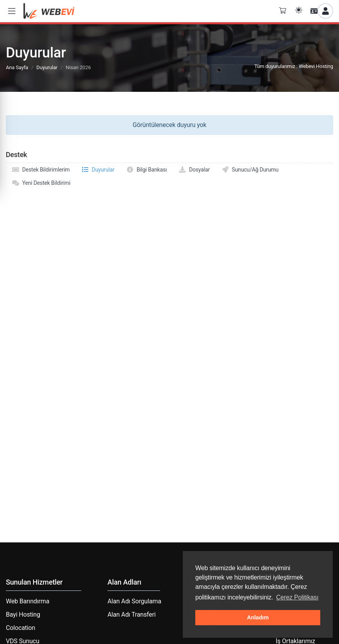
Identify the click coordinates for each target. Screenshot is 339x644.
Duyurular (47, 67)
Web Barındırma (28, 601)
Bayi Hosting (23, 614)
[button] (12, 11)
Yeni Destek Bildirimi (41, 183)
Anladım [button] (258, 617)
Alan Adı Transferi (131, 614)
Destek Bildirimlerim (41, 170)
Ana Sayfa (17, 67)
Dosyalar (194, 170)
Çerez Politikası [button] (297, 597)
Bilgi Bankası (146, 170)
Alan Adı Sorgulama (134, 601)
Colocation (21, 628)
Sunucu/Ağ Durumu (250, 170)
